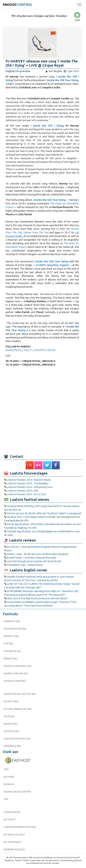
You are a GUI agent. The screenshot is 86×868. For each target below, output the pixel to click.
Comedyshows (12, 812)
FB (16, 350)
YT (32, 350)
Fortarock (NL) (12, 651)
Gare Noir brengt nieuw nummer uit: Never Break (34, 561)
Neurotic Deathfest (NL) (18, 666)
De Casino (9, 777)
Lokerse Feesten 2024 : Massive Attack (29, 480)
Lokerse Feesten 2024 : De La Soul (26, 494)
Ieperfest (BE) (11, 636)
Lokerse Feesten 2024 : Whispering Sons (30, 487)
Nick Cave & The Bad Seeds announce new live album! (37, 598)
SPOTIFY (40, 350)
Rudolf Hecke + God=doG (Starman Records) (32, 558)
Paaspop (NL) (11, 724)
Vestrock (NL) (11, 731)
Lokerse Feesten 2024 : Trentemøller (28, 483)
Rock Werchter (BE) (15, 629)
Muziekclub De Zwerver (17, 792)
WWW (9, 350)
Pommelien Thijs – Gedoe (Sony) (25, 565)
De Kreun (9, 784)
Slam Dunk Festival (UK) (17, 739)
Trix (6, 799)
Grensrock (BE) (12, 746)
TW (26, 350)
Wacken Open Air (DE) (16, 673)
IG (21, 350)
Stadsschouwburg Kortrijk (20, 827)
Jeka (6, 769)
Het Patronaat (12, 842)
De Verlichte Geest (14, 835)
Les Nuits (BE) (11, 701)
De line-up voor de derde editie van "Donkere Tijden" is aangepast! (44, 513)
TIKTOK (51, 350)
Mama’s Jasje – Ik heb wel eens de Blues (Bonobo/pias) (38, 554)
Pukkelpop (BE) (12, 621)
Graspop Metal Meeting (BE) (20, 694)
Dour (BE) (9, 716)
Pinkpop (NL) (10, 659)
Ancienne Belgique (14, 849)
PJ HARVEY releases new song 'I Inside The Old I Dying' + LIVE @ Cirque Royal (42, 63)
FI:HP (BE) (8, 644)
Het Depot (10, 820)
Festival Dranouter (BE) (18, 709)
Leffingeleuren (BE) (15, 681)
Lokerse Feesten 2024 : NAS (23, 491)
